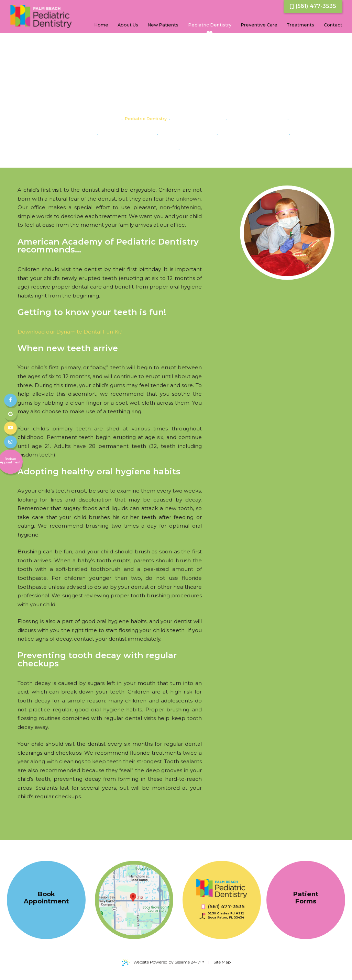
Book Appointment (46, 898)
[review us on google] (11, 414)
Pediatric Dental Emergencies (253, 134)
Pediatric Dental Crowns (187, 134)
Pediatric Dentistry (146, 119)
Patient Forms (306, 898)
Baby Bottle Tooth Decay (257, 119)
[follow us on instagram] (11, 442)
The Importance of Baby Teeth (142, 149)
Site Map (222, 962)
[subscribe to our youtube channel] (11, 428)
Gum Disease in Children (127, 134)
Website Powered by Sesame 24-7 (163, 962)
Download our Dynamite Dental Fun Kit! (70, 332)
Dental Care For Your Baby (90, 119)
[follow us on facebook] (11, 401)
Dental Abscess (77, 134)
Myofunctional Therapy (198, 119)
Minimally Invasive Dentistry (213, 149)
